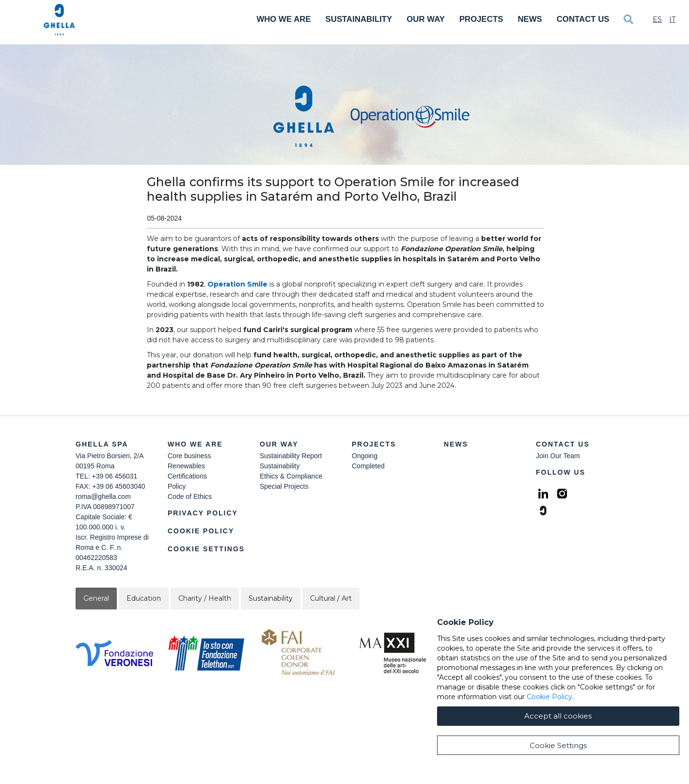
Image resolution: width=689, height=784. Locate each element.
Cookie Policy (201, 531)
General (96, 598)
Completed (368, 466)
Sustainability (359, 19)
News (530, 19)
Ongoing (365, 456)
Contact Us (583, 19)
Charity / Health (205, 598)
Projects (481, 19)
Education (144, 598)
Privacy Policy (203, 513)
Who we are (195, 444)
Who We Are (283, 19)
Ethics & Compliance (291, 476)
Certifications (187, 476)
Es (657, 19)
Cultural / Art (331, 598)
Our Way (426, 19)
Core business (189, 456)
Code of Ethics (190, 496)
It (672, 19)
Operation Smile (237, 284)
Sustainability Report (291, 456)
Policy (177, 486)
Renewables (186, 466)
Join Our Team (558, 456)
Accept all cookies (558, 757)
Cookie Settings (206, 549)
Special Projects (284, 486)
